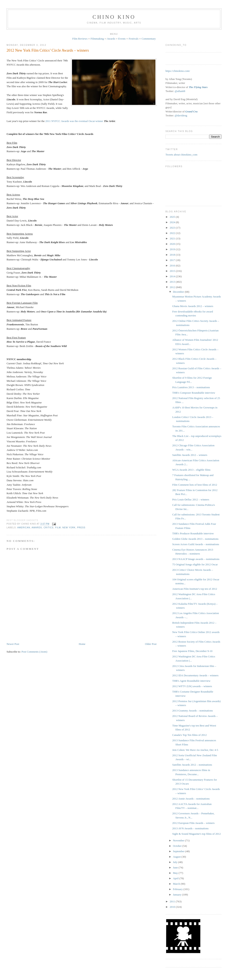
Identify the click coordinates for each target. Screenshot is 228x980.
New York (69, 528)
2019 (173, 249)
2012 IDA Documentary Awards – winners (195, 675)
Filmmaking (97, 39)
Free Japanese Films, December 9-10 (192, 651)
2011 (173, 901)
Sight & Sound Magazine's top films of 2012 (197, 834)
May (176, 873)
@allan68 (180, 91)
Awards (111, 39)
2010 (173, 907)
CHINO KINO (114, 17)
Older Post (151, 644)
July (176, 862)
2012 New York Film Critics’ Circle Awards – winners (48, 50)
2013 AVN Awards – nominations (190, 828)
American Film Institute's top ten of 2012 (195, 589)
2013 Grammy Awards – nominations (193, 711)
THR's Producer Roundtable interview (193, 533)
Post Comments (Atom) (34, 652)
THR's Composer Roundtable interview (194, 393)
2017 (173, 260)
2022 (173, 233)
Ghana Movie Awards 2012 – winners (193, 306)
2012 (173, 287)
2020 (173, 244)
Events (122, 39)
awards (37, 528)
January (178, 895)
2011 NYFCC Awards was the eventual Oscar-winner (74, 121)
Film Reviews (80, 39)
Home (82, 644)
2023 (173, 228)
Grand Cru (191, 111)
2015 (173, 271)
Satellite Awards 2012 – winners (190, 455)
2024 (173, 222)
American (24, 528)
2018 (173, 255)
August (177, 857)
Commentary (149, 39)
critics (49, 528)
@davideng (181, 115)
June (176, 867)
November (179, 840)
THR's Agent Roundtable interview (191, 681)
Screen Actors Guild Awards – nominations (196, 544)
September (179, 851)
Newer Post (13, 644)
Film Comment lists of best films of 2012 (195, 485)
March (177, 884)
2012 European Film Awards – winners (193, 823)
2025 (173, 217)
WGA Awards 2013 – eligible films (191, 470)
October (178, 846)
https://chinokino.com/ (178, 71)
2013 (173, 282)
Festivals (134, 39)
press (81, 528)
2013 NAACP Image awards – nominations (196, 559)
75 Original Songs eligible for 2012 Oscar (195, 564)
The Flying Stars (198, 87)
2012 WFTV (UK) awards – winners (192, 686)
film (58, 528)
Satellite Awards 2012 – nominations (192, 765)
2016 (173, 266)
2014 (173, 276)
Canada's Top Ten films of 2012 (190, 735)
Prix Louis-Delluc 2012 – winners (191, 499)
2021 (173, 238)
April (176, 878)
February (178, 889)
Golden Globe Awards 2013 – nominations (195, 539)
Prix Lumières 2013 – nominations (191, 387)
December (179, 292)
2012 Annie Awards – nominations (191, 799)
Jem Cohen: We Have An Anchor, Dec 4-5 (195, 750)
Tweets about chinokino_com (181, 155)
